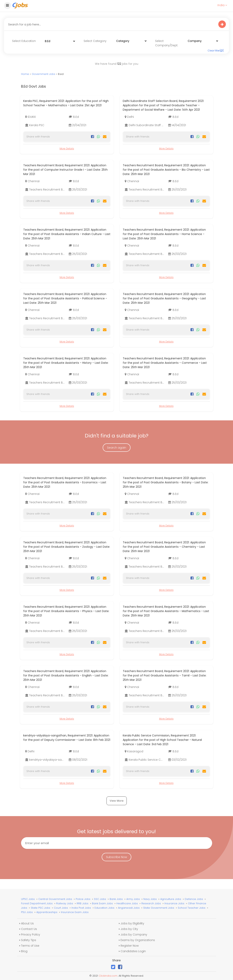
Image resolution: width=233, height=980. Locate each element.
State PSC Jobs (41, 908)
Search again (117, 448)
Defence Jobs (194, 899)
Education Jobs (104, 908)
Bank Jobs (116, 899)
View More (117, 801)
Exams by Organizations (138, 940)
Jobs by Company (134, 935)
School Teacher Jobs (192, 908)
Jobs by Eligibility (132, 923)
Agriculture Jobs (171, 899)
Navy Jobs (150, 899)
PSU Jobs (27, 912)
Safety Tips (29, 940)
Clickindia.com (108, 976)
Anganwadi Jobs (129, 908)
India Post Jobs (81, 908)
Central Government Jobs (55, 899)
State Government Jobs (159, 908)
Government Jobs (44, 74)
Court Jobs (61, 908)
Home (25, 74)
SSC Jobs (100, 899)
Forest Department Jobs (37, 903)
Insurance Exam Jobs (75, 912)
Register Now (130, 946)
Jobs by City (129, 929)
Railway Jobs (65, 903)
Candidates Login (133, 951)
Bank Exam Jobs (102, 903)
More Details (67, 148)
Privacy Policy (31, 935)
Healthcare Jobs (127, 903)
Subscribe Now (117, 857)
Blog (24, 951)
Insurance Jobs (174, 903)
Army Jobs (133, 899)
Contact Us (29, 929)
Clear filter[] (216, 51)
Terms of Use (30, 946)
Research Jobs (151, 903)
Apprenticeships (47, 912)
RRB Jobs (83, 903)
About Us (27, 923)
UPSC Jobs (28, 899)
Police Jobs (83, 899)
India (222, 5)
